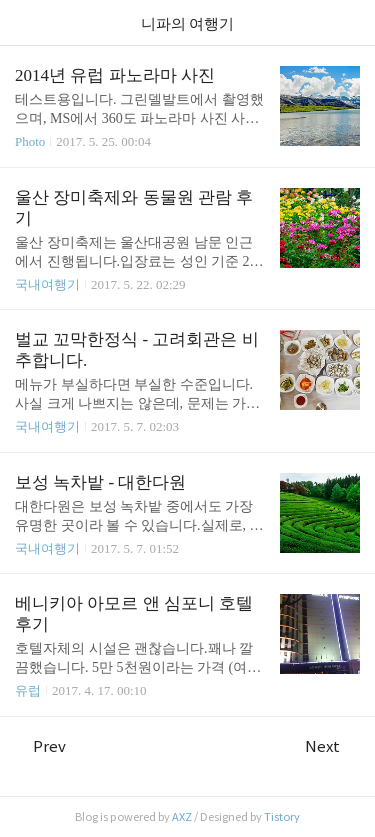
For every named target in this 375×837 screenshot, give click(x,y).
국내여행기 (47, 284)
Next (332, 746)
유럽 (28, 690)
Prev (40, 746)
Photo (30, 141)
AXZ (182, 817)
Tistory (282, 817)
